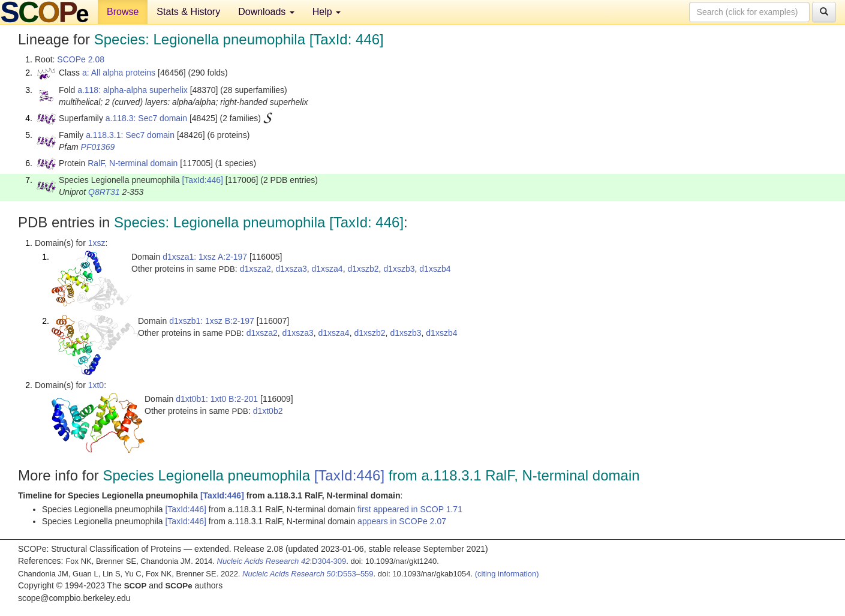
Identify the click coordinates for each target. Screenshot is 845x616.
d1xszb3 (399, 269)
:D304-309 (282, 561)
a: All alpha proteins (119, 73)
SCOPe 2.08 (81, 59)
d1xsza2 (255, 269)
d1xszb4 (435, 269)
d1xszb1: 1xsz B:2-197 (212, 321)
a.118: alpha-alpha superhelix (133, 90)
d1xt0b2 (268, 411)
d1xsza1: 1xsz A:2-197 (205, 257)
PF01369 (98, 147)
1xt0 (96, 385)
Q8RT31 (104, 192)
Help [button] (327, 12)
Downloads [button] (266, 12)
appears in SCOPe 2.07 (402, 521)
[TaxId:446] (202, 180)
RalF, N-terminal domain (133, 163)
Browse (123, 12)
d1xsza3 (291, 269)
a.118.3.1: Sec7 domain (130, 135)
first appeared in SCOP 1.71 (410, 509)
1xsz (97, 243)
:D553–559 (308, 574)
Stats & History (188, 12)
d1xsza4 (327, 269)
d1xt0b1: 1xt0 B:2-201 (217, 399)
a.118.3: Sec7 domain (146, 118)
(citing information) (507, 574)
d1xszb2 (363, 269)
